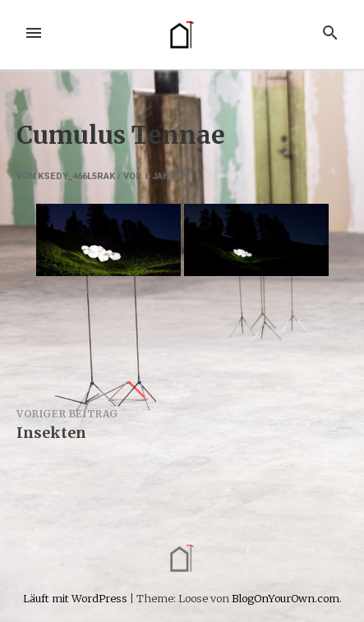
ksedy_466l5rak (76, 176)
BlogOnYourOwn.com (286, 598)
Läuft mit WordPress (76, 598)
